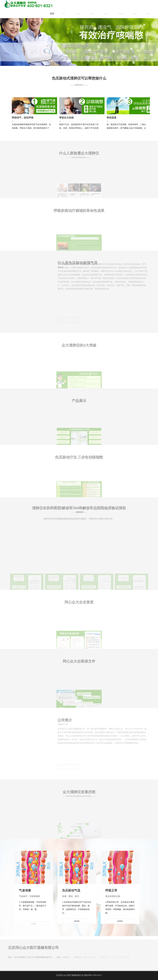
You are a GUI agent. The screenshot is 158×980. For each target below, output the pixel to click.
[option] (79, 33)
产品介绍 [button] (92, 14)
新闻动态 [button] (78, 14)
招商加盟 (135, 14)
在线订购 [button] (106, 14)
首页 (52, 14)
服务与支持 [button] (121, 14)
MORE (77, 921)
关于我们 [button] (64, 14)
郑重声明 (148, 14)
